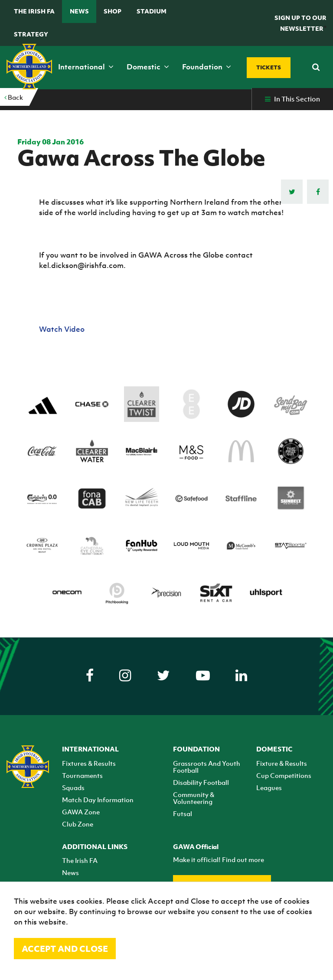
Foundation (207, 67)
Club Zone (78, 824)
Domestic (148, 67)
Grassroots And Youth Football (207, 767)
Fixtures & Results (89, 763)
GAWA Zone (81, 812)
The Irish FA (34, 11)
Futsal (183, 813)
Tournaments (82, 775)
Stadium (152, 11)
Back (14, 97)
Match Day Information (98, 800)
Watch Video (63, 329)
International (86, 67)
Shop (113, 11)
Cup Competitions (284, 775)
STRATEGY (31, 34)
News (79, 11)
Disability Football (201, 782)
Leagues (269, 787)
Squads (73, 787)
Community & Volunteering (194, 798)
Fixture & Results (282, 763)
